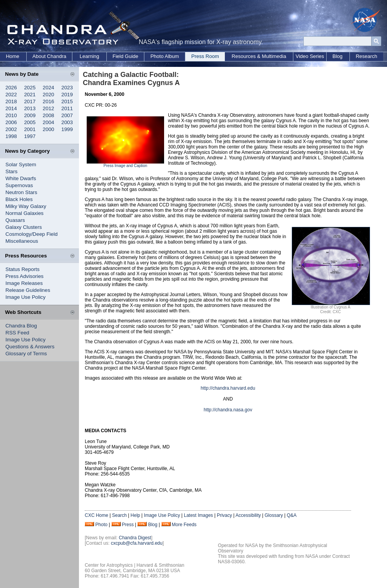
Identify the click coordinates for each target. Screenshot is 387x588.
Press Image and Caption (126, 166)
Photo (101, 525)
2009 (30, 115)
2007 (67, 115)
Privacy (224, 515)
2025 (30, 88)
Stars (11, 171)
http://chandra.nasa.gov (228, 410)
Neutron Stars (21, 192)
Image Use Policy (26, 297)
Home (13, 56)
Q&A (292, 515)
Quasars (15, 220)
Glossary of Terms (26, 354)
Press (128, 525)
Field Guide (125, 56)
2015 (67, 101)
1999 (67, 129)
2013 (30, 108)
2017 (30, 101)
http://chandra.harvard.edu (228, 388)
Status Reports (22, 269)
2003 (67, 122)
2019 (67, 95)
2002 (11, 129)
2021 (30, 95)
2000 (48, 129)
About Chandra (49, 56)
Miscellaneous (22, 241)
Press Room (205, 56)
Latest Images (198, 515)
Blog (337, 56)
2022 (11, 95)
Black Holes (19, 199)
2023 (67, 88)
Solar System (21, 164)
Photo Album (165, 56)
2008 (48, 115)
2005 (30, 122)
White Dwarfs (21, 178)
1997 (30, 136)
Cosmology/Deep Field (32, 234)
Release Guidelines (28, 290)
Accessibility (248, 515)
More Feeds (184, 525)
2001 (30, 129)
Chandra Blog (21, 326)
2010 (11, 115)
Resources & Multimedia (259, 56)
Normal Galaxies (25, 213)
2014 (11, 108)
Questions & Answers (30, 347)
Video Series (310, 56)
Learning (90, 56)
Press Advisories (25, 276)
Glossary (274, 515)
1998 (11, 136)
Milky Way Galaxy (26, 206)
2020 (48, 95)
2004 (48, 122)
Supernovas (19, 185)
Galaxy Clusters (24, 227)
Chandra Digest (135, 538)
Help (135, 515)
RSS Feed (17, 333)
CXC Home (97, 515)
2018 (11, 101)
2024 (48, 88)
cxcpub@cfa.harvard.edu (137, 543)
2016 (48, 101)
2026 (11, 88)
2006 (11, 122)
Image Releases (24, 283)
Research (366, 56)
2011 (67, 108)
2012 (48, 108)
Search (119, 515)
